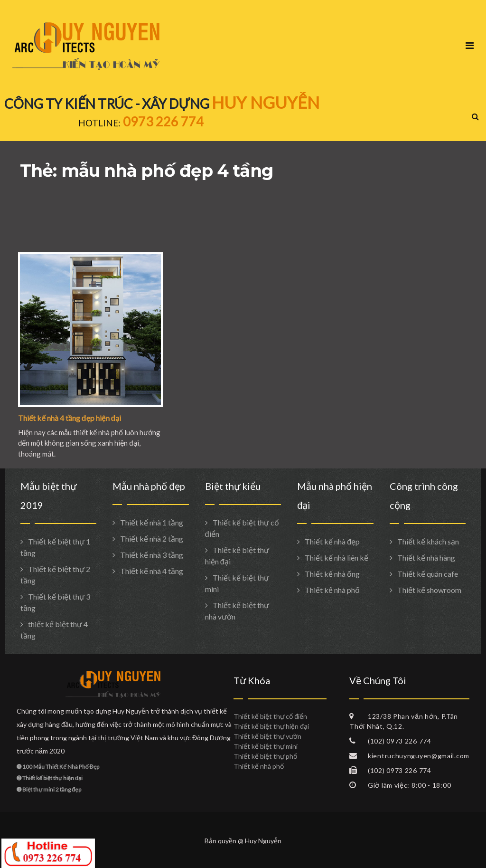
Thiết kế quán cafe (428, 574)
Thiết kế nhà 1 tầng (152, 522)
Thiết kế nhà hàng (426, 558)
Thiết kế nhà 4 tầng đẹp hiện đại (70, 418)
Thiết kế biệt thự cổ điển (270, 716)
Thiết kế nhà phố (332, 590)
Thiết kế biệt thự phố (265, 756)
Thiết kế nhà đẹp (332, 541)
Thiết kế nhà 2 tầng (152, 539)
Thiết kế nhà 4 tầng (152, 571)
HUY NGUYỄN (266, 102)
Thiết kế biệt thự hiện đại (271, 726)
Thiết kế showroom (429, 590)
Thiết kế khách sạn (428, 541)
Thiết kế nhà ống (332, 574)
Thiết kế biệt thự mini (266, 746)
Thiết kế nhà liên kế (336, 558)
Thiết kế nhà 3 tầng (152, 555)
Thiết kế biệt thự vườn (267, 736)
